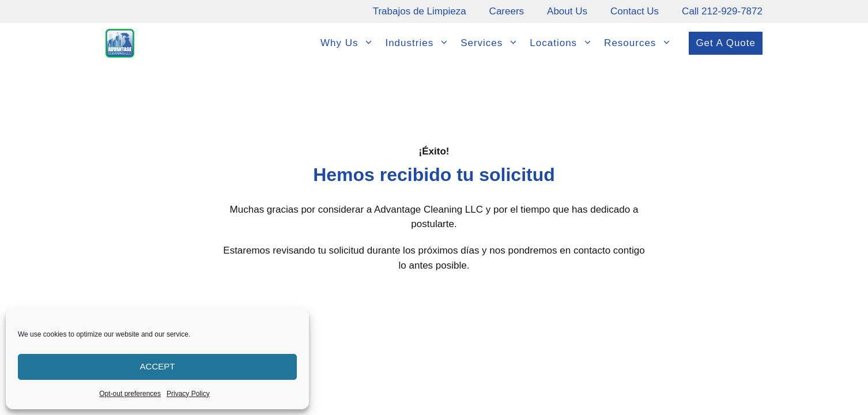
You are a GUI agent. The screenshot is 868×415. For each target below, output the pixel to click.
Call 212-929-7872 (722, 11)
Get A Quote (726, 43)
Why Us (350, 43)
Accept (158, 366)
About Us (567, 11)
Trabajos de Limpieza (420, 11)
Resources (641, 43)
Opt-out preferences (130, 394)
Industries (420, 43)
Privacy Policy (188, 394)
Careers (507, 11)
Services (492, 43)
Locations (564, 43)
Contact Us (635, 11)
